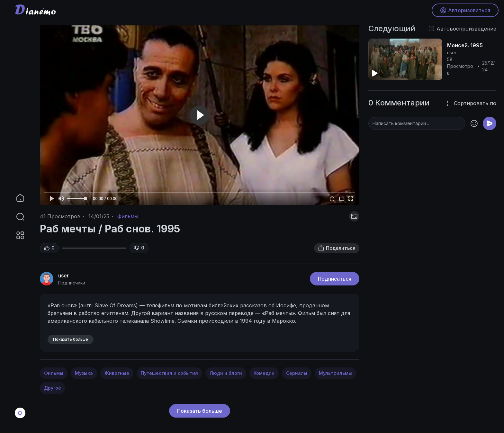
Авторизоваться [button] (464, 11)
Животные (117, 373)
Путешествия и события (169, 373)
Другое (53, 388)
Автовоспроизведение (466, 29)
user (63, 275)
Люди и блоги (226, 373)
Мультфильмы (335, 373)
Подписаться (335, 279)
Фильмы (128, 216)
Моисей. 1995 (465, 45)
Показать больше (200, 411)
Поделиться (337, 248)
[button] (16, 217)
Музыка (84, 373)
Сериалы (297, 373)
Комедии (264, 373)
